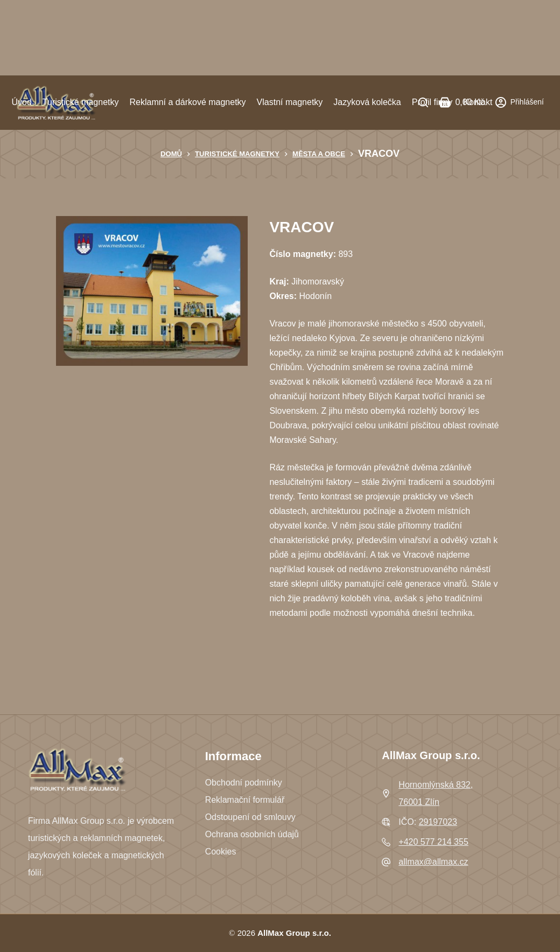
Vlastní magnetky (290, 102)
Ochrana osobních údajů (252, 834)
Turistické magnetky (81, 102)
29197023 (438, 822)
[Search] (423, 102)
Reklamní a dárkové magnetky (187, 102)
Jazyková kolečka (367, 102)
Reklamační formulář (245, 800)
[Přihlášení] (520, 102)
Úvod (21, 102)
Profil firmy (432, 102)
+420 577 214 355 (433, 842)
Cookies (221, 852)
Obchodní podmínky (244, 783)
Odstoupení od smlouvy (250, 817)
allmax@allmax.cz (433, 862)
